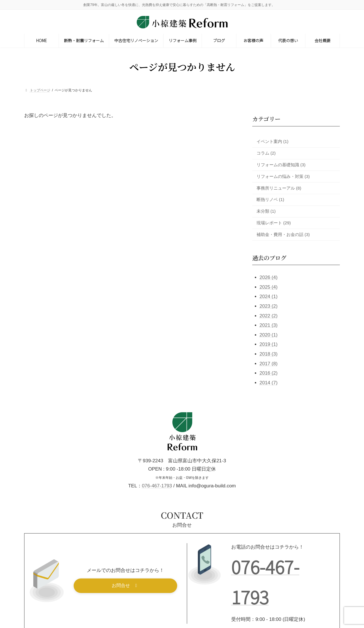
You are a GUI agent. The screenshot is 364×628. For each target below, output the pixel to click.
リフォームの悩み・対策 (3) (283, 176)
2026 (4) (269, 277)
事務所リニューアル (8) (279, 188)
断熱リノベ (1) (270, 200)
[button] (126, 586)
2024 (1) (269, 296)
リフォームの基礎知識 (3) (281, 165)
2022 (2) (269, 316)
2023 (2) (269, 306)
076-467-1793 (157, 486)
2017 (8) (269, 363)
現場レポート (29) (274, 223)
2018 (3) (269, 354)
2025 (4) (269, 287)
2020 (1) (269, 335)
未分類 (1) (266, 211)
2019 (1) (269, 344)
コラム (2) (266, 153)
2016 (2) (269, 373)
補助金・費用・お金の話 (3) (283, 234)
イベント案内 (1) (272, 141)
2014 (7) (269, 382)
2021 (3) (269, 325)
